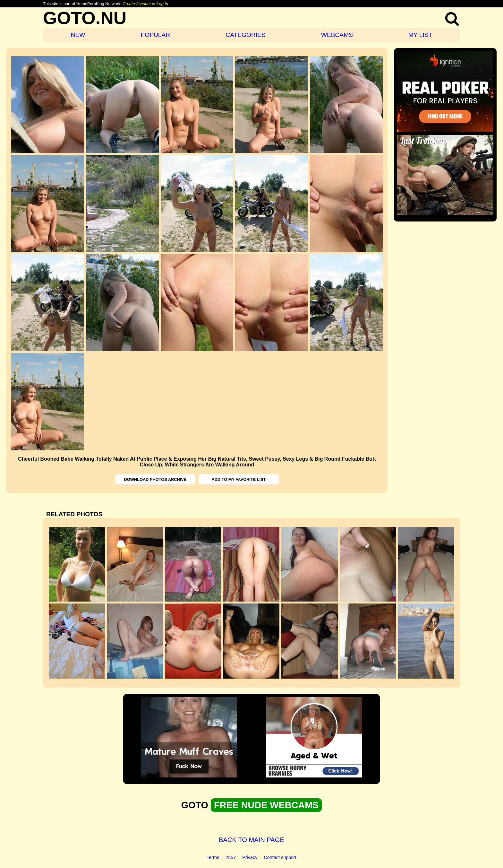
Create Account (137, 4)
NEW (78, 35)
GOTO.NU (85, 18)
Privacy (250, 857)
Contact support (280, 857)
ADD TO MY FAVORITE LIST (239, 479)
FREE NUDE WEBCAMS (266, 805)
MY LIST (420, 35)
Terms (213, 857)
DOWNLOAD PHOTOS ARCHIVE (155, 479)
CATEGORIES (245, 35)
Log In (162, 4)
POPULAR (155, 35)
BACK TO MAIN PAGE (251, 840)
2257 (231, 857)
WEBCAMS (337, 35)
